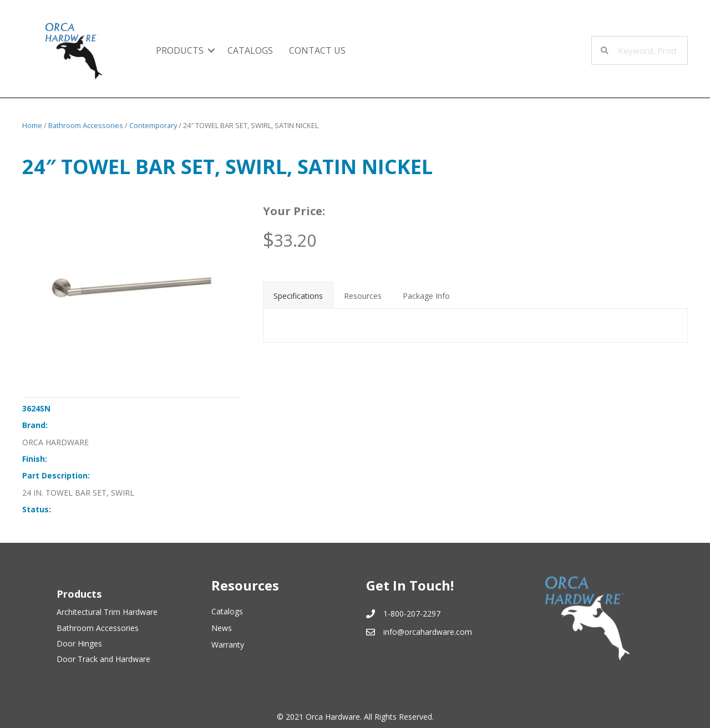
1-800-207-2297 (412, 614)
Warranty (228, 645)
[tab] (298, 295)
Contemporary (153, 125)
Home (32, 125)
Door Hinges (79, 643)
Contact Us (317, 50)
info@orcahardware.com (428, 632)
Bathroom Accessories (86, 125)
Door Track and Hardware (103, 659)
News (222, 628)
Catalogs (250, 50)
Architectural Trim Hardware (107, 612)
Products (180, 50)
